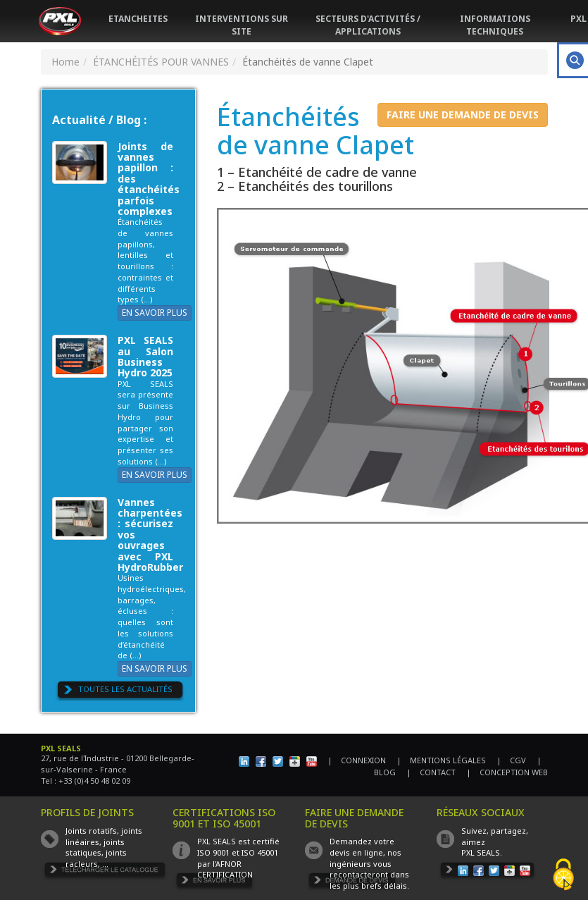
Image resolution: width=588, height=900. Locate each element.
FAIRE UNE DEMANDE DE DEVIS (463, 115)
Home (65, 62)
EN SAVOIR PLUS (155, 313)
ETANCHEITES (138, 19)
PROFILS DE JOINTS (87, 812)
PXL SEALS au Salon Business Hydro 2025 (146, 356)
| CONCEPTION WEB (507, 772)
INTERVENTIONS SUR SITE (242, 25)
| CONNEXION (357, 760)
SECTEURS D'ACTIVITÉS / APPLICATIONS (368, 25)
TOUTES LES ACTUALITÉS (125, 689)
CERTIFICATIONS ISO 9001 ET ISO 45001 (224, 818)
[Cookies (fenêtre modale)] (563, 876)
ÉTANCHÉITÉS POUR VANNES (161, 62)
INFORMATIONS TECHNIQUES (495, 25)
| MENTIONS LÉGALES (441, 760)
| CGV (511, 760)
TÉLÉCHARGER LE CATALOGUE (105, 871)
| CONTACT (431, 772)
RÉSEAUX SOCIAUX (481, 812)
